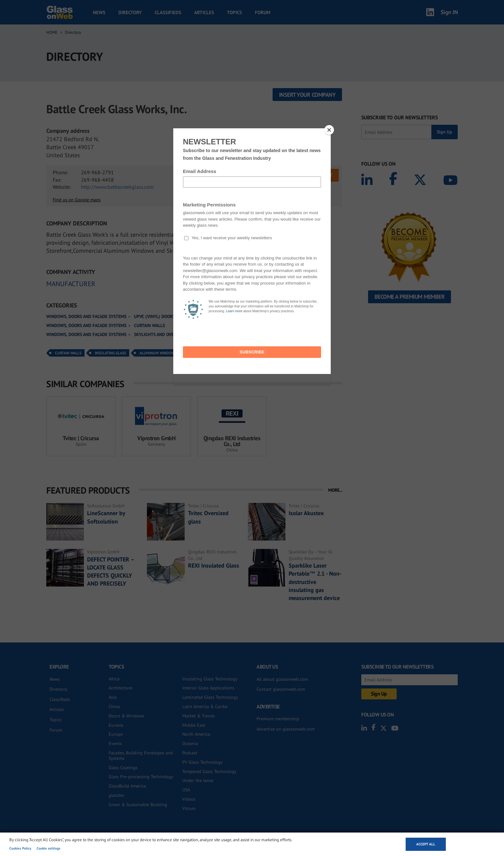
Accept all (426, 844)
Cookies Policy (20, 848)
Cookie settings (49, 848)
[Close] (329, 130)
